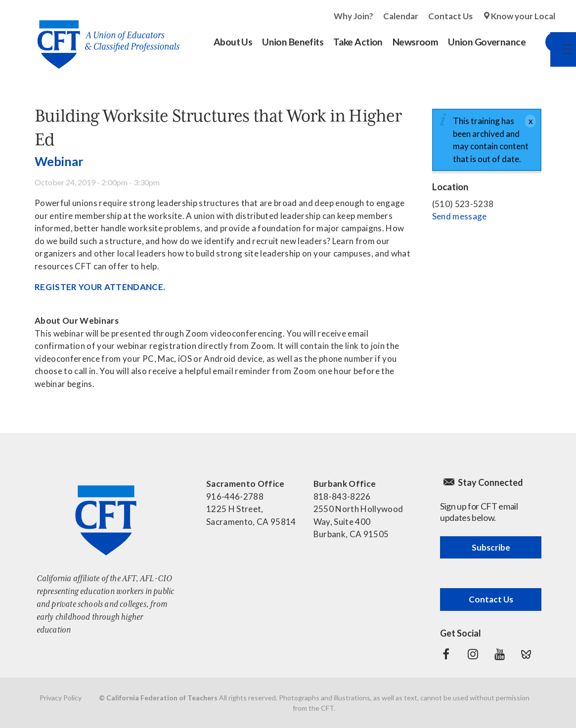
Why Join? (354, 16)
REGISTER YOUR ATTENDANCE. (101, 287)
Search (545, 42)
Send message (460, 216)
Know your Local (523, 16)
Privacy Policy (61, 698)
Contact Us (450, 16)
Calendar (401, 16)
